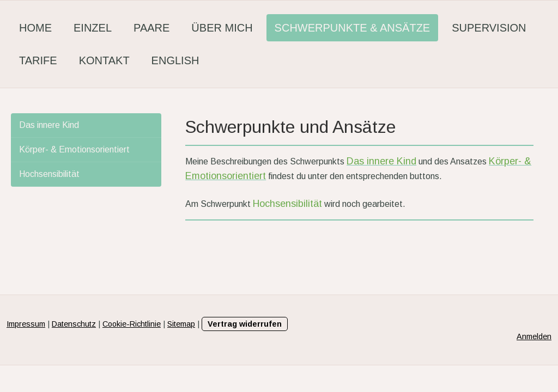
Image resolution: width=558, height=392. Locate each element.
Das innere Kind (49, 125)
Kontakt (104, 60)
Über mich (222, 28)
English (175, 60)
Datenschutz (74, 324)
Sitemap (181, 324)
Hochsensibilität (49, 174)
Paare (151, 28)
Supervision (489, 28)
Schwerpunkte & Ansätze (353, 28)
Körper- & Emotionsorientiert (74, 149)
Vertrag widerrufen (245, 324)
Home (35, 28)
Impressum (26, 324)
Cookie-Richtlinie (132, 324)
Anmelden (534, 336)
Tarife (38, 60)
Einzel (93, 28)
